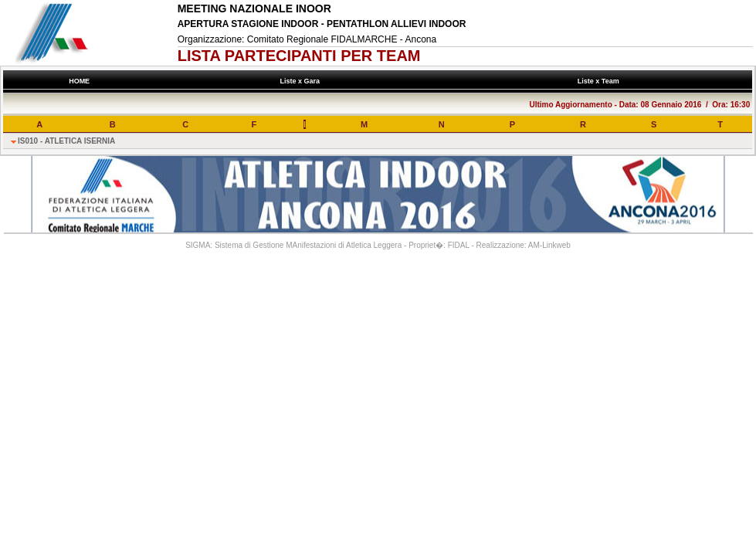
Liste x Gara (302, 81)
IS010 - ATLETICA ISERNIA (66, 141)
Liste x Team (600, 81)
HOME (80, 81)
